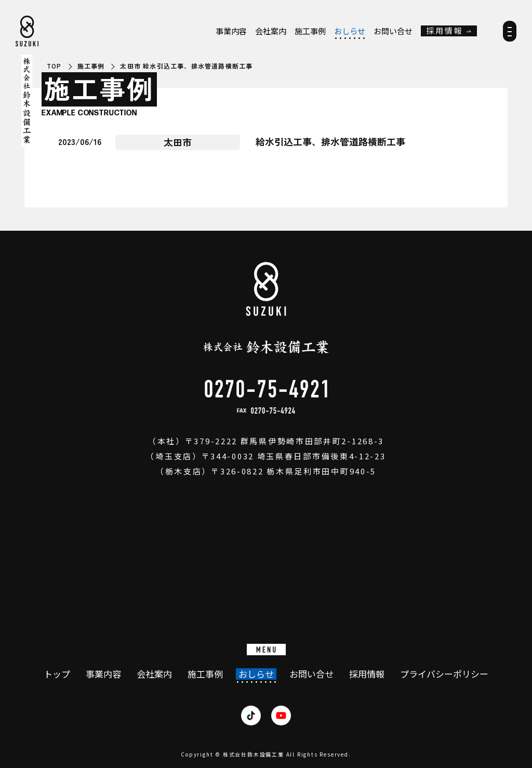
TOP (54, 66)
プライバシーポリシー (444, 674)
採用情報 (445, 31)
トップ (57, 674)
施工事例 (310, 31)
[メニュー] (510, 35)
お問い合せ (393, 31)
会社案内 (271, 31)
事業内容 (231, 31)
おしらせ (350, 31)
